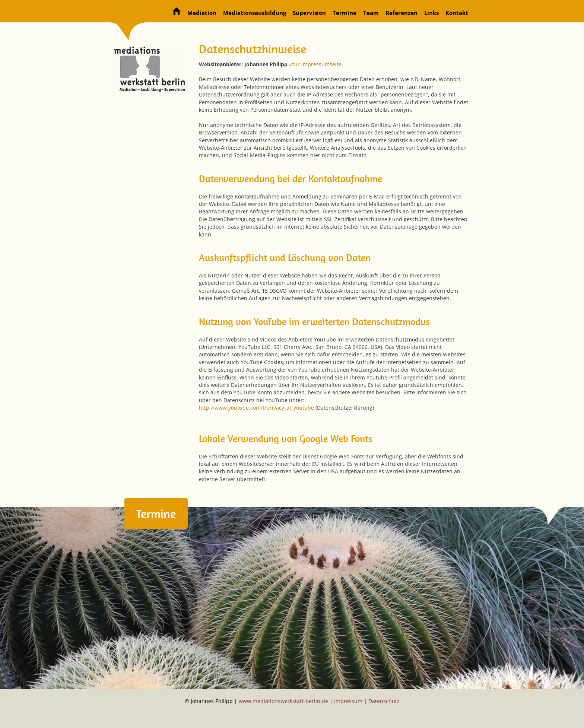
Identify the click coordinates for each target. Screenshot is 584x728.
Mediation (202, 13)
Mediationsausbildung (255, 13)
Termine (345, 13)
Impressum (348, 701)
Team (371, 13)
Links (431, 13)
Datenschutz (384, 701)
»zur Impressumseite (315, 64)
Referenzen (401, 13)
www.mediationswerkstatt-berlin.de (283, 701)
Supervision (309, 13)
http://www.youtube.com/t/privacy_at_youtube (256, 408)
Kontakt (457, 13)
